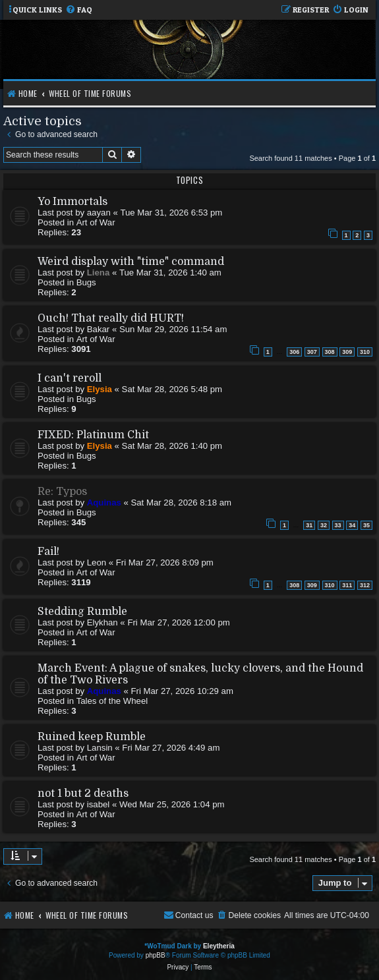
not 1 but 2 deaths (83, 793)
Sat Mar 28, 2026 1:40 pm (172, 446)
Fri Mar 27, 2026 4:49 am (171, 748)
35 (366, 525)
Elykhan (102, 622)
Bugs (86, 282)
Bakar (98, 329)
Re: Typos (62, 492)
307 (312, 352)
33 (338, 525)
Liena (98, 273)
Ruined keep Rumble (92, 737)
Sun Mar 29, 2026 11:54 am (173, 329)
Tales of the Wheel (112, 701)
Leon (97, 562)
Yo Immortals (73, 202)
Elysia (100, 389)
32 (324, 525)
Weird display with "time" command (131, 262)
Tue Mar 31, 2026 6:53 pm (171, 213)
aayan (99, 213)
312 (365, 585)
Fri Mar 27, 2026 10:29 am (182, 691)
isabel (98, 804)
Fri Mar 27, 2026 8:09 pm (165, 562)
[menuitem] (79, 10)
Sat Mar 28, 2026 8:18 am (181, 503)
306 (294, 352)
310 (365, 352)
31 (309, 525)
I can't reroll (70, 378)
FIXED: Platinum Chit (93, 435)
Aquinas (104, 503)
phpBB (156, 955)
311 (347, 585)
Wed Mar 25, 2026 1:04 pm (172, 804)
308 (330, 352)
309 (347, 352)
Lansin (100, 748)
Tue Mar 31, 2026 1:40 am (170, 273)
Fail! (48, 552)
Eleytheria (219, 946)
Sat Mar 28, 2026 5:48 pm (172, 389)
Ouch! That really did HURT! (111, 318)
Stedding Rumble (82, 612)
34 (352, 525)
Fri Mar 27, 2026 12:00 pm (178, 622)
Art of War (96, 222)
